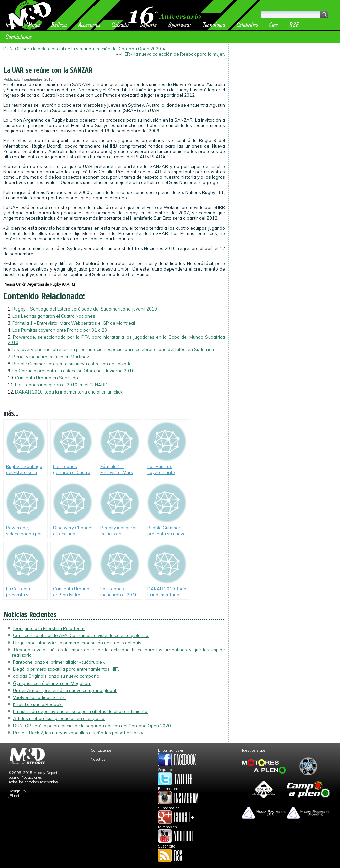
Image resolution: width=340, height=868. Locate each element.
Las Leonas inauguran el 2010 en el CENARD (61, 385)
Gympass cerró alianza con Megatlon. (52, 683)
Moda (34, 24)
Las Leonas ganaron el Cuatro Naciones (54, 316)
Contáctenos (19, 36)
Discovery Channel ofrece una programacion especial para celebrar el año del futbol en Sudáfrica (113, 349)
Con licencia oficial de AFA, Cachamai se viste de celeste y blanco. (81, 635)
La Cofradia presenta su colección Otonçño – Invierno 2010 (73, 371)
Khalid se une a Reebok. (38, 704)
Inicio (11, 24)
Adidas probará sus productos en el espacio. (59, 718)
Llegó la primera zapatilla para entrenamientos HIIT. (66, 669)
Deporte (148, 24)
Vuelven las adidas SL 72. (39, 697)
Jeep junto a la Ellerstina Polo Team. (49, 628)
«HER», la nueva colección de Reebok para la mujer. (172, 54)
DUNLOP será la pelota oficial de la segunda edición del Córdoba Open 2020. (83, 49)
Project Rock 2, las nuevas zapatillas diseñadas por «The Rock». (79, 733)
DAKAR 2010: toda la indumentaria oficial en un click (69, 392)
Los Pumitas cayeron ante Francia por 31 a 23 (60, 330)
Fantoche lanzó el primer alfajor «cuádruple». (59, 662)
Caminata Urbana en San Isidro (47, 378)
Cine (274, 24)
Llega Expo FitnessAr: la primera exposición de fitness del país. (78, 643)
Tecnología (214, 24)
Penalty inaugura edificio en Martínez (51, 357)
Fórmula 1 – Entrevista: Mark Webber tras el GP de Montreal (74, 323)
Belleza (59, 24)
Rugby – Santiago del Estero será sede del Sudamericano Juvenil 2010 (85, 309)
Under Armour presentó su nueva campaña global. (65, 690)
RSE (294, 24)
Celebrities (247, 24)
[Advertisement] (284, 88)
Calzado (120, 24)
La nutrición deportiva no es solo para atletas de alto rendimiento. (81, 711)
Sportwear (180, 24)
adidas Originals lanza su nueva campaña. (57, 676)
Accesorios (89, 24)
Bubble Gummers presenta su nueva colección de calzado (72, 364)
